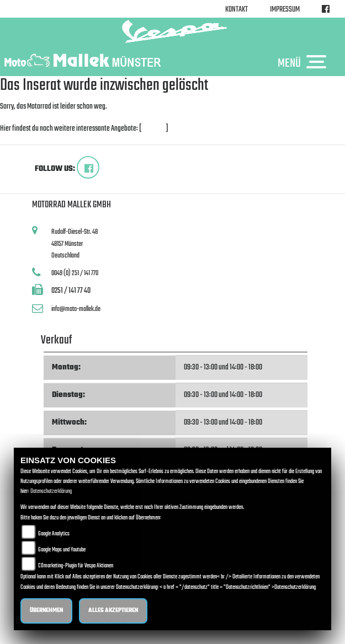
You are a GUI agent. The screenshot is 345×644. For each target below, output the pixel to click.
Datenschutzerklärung (51, 492)
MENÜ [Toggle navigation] (305, 63)
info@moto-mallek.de (76, 309)
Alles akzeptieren (113, 611)
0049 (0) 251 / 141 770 (75, 273)
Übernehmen (46, 611)
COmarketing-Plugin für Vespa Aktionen (76, 566)
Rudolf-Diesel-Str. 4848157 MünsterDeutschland (75, 244)
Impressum (285, 10)
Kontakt (237, 10)
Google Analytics (54, 534)
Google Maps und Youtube (62, 550)
